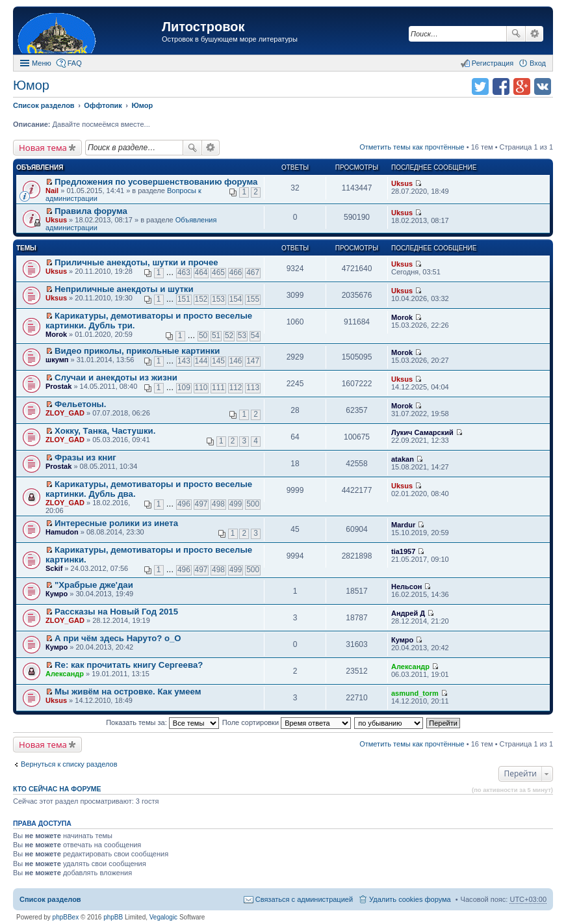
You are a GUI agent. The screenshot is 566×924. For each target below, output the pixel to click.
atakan (403, 459)
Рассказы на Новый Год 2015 (116, 612)
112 (236, 388)
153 (218, 299)
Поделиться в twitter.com (480, 86)
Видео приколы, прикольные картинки (137, 351)
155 (253, 299)
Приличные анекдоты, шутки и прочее (136, 262)
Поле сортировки (287, 722)
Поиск (516, 34)
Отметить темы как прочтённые (412, 147)
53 (242, 336)
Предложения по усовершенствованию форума (156, 182)
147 (253, 361)
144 (201, 361)
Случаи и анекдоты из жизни (116, 377)
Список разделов (50, 899)
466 (236, 272)
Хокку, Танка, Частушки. (105, 431)
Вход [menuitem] (538, 63)
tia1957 (403, 551)
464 (201, 272)
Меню (42, 63)
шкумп (57, 360)
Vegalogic (163, 917)
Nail (52, 191)
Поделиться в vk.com (543, 86)
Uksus (402, 183)
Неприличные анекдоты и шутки (124, 289)
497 (201, 504)
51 (216, 336)
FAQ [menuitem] (75, 63)
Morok (56, 334)
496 (184, 504)
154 (236, 299)
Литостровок (203, 27)
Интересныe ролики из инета (116, 523)
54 (255, 336)
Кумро (57, 594)
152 (201, 299)
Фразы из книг (85, 457)
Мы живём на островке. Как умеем (128, 692)
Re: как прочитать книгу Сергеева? (129, 665)
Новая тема (43, 148)
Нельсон (406, 587)
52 (229, 336)
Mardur (403, 525)
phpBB (113, 917)
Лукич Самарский (422, 432)
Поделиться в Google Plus (522, 86)
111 (218, 388)
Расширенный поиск (534, 34)
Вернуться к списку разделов (69, 764)
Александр (65, 674)
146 (236, 361)
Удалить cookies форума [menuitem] (410, 899)
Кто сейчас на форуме (57, 789)
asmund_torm (415, 693)
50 (203, 336)
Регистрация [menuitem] (493, 63)
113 (253, 388)
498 (218, 504)
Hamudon (62, 532)
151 (184, 299)
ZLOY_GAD (65, 413)
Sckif (54, 568)
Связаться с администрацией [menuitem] (304, 899)
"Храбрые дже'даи (94, 585)
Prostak (58, 386)
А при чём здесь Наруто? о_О (118, 638)
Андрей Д (408, 613)
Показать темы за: (162, 722)
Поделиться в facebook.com (501, 86)
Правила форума (91, 211)
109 (184, 388)
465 (218, 272)
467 (253, 272)
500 (253, 504)
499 (236, 504)
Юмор (31, 85)
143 (184, 361)
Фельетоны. (80, 404)
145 (218, 361)
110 (201, 388)
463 (184, 272)
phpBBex (66, 917)
